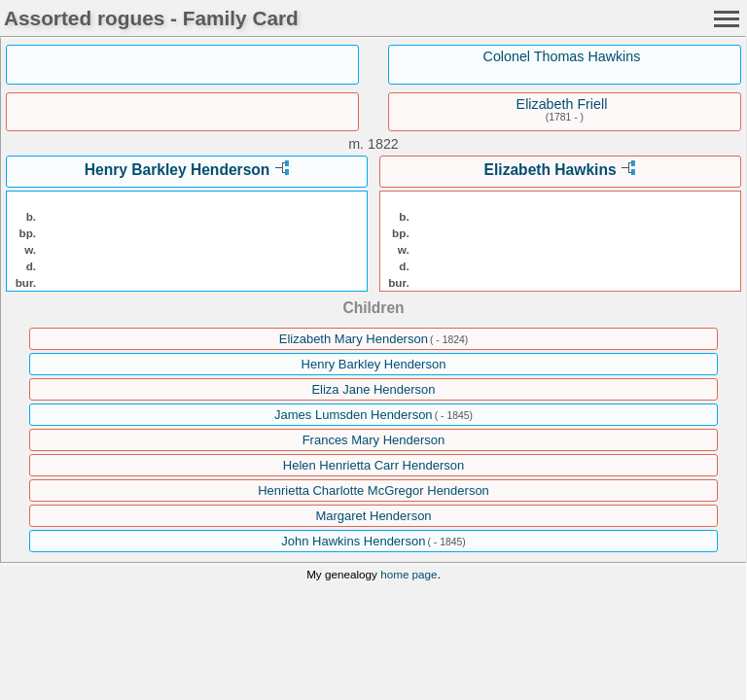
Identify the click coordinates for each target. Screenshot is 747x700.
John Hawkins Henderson (353, 541)
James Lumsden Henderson (354, 415)
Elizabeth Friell (562, 104)
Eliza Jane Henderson (373, 389)
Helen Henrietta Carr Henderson (373, 465)
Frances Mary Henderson (374, 440)
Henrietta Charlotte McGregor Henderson (373, 490)
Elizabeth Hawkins (551, 170)
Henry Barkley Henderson (178, 170)
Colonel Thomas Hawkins (562, 56)
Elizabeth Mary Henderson (354, 339)
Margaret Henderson (373, 516)
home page (409, 574)
